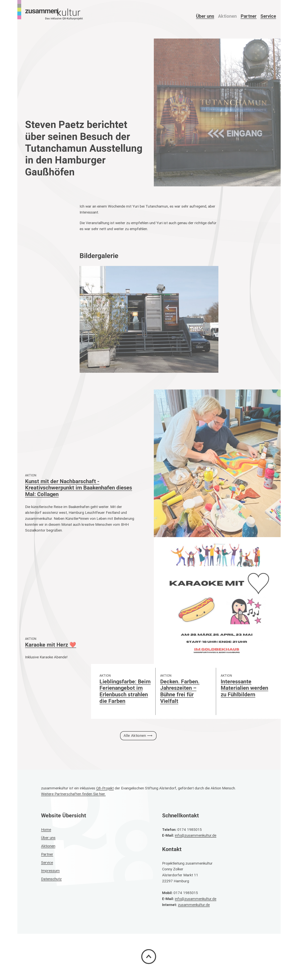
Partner (249, 16)
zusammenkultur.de (194, 905)
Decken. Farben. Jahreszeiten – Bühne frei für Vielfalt (180, 691)
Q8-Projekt (105, 788)
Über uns (48, 838)
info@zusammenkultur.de (196, 835)
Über (205, 16)
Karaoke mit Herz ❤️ (51, 645)
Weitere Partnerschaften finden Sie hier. (73, 794)
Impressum (50, 871)
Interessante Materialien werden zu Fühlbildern (244, 688)
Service (268, 16)
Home (46, 829)
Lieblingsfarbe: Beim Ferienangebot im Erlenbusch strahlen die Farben (125, 691)
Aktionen (227, 16)
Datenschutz (51, 879)
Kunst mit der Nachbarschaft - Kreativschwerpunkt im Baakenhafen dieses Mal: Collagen (79, 488)
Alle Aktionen (135, 735)
